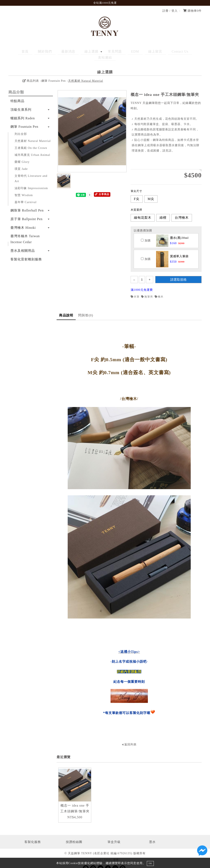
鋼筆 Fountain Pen (54, 75)
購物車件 (192, 11)
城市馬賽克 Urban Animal (32, 149)
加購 (146, 234)
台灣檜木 (182, 212)
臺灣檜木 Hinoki (23, 221)
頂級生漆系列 (21, 103)
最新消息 (63, 51)
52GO (107, 854)
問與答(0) (86, 309)
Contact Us (159, 51)
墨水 (152, 836)
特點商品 (17, 95)
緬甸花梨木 (143, 212)
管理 (116, 854)
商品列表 (31, 75)
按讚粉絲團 (74, 836)
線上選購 (83, 51)
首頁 (26, 51)
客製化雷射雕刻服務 (26, 253)
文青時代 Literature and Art (31, 172)
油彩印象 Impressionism (31, 182)
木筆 (135, 291)
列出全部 (21, 128)
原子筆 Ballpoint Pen (27, 213)
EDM (120, 51)
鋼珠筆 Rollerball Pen (27, 204)
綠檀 (163, 212)
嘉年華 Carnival (26, 196)
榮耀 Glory (22, 156)
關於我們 (43, 51)
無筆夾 (147, 291)
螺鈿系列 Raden (23, 112)
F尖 (137, 193)
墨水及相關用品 (23, 244)
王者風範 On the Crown (31, 142)
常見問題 (103, 51)
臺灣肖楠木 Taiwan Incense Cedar (25, 233)
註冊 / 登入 (170, 11)
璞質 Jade (21, 163)
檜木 (159, 291)
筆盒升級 (114, 836)
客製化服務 (33, 836)
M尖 (151, 193)
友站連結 (180, 51)
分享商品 (102, 188)
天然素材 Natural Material (86, 75)
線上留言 (137, 51)
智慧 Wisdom (24, 189)
